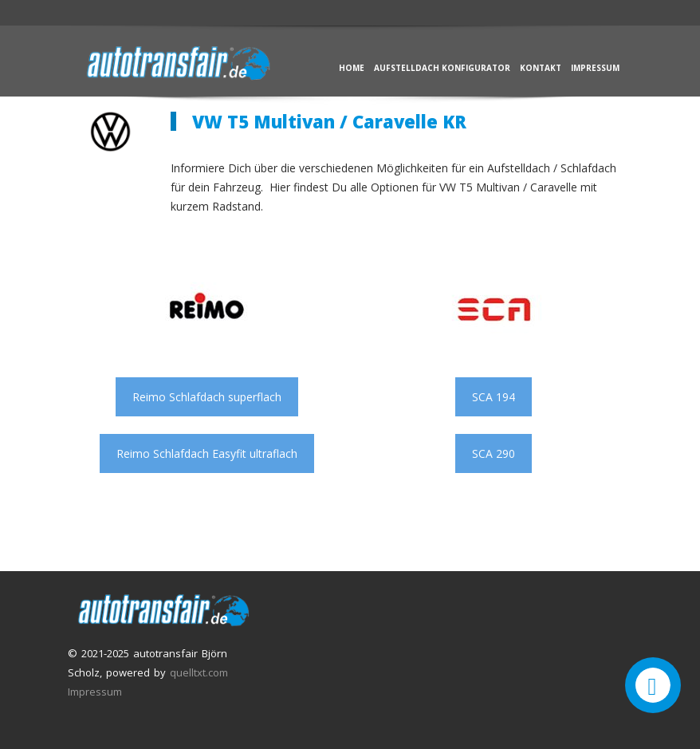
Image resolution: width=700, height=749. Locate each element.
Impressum (595, 68)
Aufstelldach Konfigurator (442, 68)
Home (352, 68)
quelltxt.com (199, 672)
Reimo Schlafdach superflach (207, 397)
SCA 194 (494, 397)
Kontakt (541, 68)
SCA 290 (494, 453)
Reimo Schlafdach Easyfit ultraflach (207, 453)
